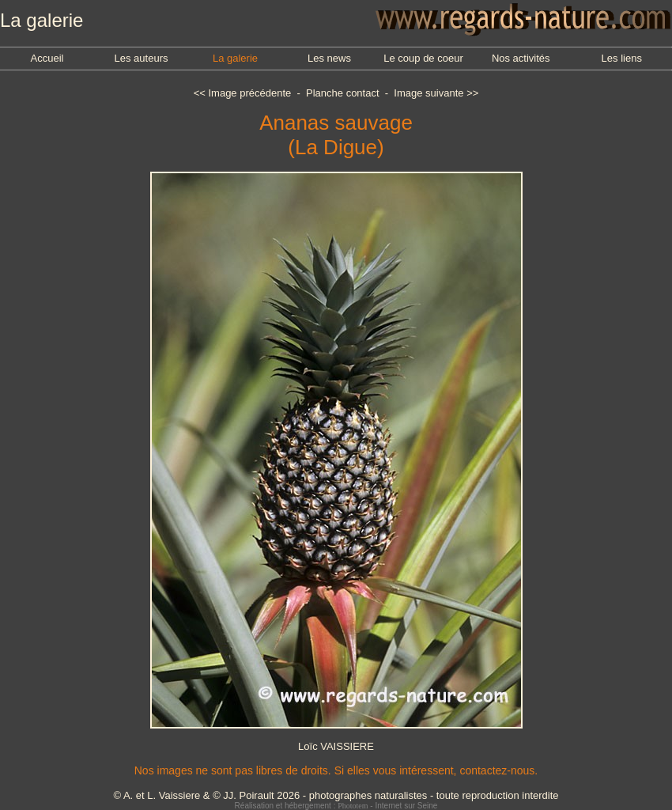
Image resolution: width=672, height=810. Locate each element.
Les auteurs (142, 58)
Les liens (622, 58)
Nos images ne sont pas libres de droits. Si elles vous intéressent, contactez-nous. (336, 770)
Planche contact (343, 93)
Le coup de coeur (423, 58)
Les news (329, 58)
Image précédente (249, 93)
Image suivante (428, 93)
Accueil (47, 58)
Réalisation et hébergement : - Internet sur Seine (336, 806)
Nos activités (521, 58)
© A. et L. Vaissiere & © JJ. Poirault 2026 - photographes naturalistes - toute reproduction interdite (336, 795)
